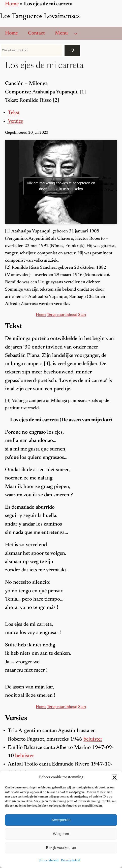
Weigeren (61, 834)
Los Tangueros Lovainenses (40, 16)
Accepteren (61, 820)
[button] (114, 777)
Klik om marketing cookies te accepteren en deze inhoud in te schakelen (61, 186)
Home (12, 4)
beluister (93, 739)
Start (82, 315)
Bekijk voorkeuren (61, 847)
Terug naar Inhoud (62, 315)
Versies (15, 121)
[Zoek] (72, 50)
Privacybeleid (49, 860)
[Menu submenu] (76, 33)
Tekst (14, 113)
